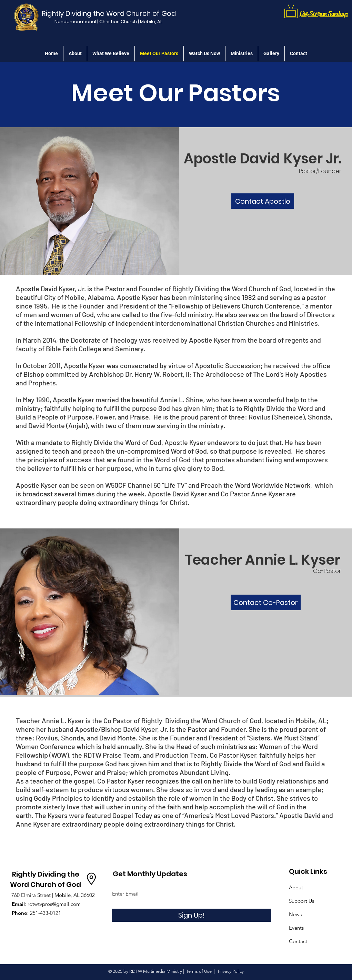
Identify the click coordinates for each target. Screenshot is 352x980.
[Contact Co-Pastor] (266, 602)
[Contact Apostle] (263, 201)
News (295, 914)
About (296, 887)
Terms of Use (199, 971)
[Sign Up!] (192, 915)
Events (296, 928)
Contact (298, 941)
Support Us (301, 901)
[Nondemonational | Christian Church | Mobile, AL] (108, 22)
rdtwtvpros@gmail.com (54, 904)
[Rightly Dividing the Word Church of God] (110, 13)
